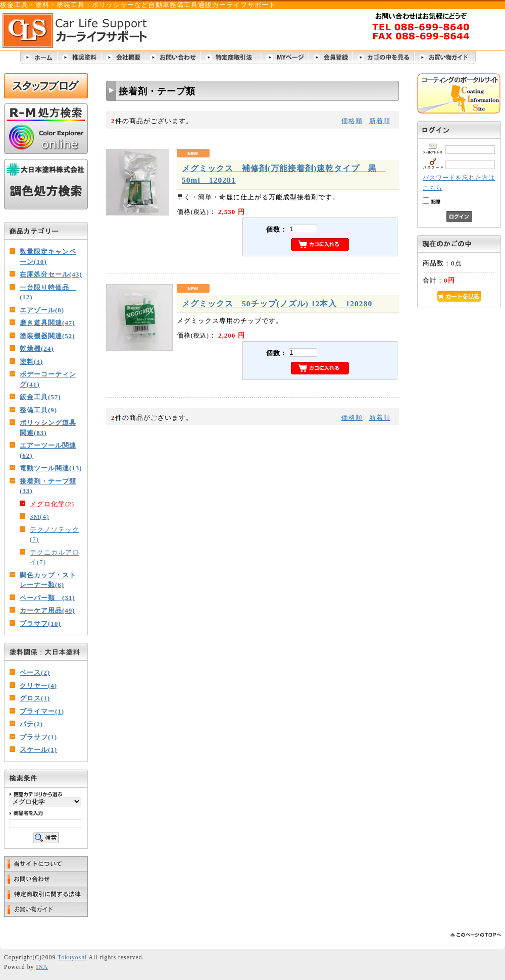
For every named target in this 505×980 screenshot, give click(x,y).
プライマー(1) (42, 711)
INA (42, 967)
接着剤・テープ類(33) (48, 486)
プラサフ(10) (40, 623)
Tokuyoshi (72, 958)
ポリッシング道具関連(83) (48, 428)
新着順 (380, 121)
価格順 (352, 121)
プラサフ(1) (38, 737)
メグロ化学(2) (52, 504)
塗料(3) (31, 362)
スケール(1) (38, 750)
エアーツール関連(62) (48, 450)
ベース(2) (35, 672)
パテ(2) (31, 724)
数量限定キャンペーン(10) (48, 257)
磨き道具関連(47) (47, 323)
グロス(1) (35, 698)
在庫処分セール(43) (51, 274)
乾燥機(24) (37, 348)
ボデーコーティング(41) (48, 379)
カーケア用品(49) (47, 610)
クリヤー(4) (38, 686)
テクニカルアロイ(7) (55, 557)
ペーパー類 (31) (47, 598)
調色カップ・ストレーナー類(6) (48, 580)
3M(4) (39, 516)
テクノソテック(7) (55, 535)
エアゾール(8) (42, 310)
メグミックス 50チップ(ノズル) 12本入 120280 (277, 304)
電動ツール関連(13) (51, 468)
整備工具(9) (38, 410)
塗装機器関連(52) (47, 336)
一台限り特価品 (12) (48, 292)
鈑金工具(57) (40, 397)
